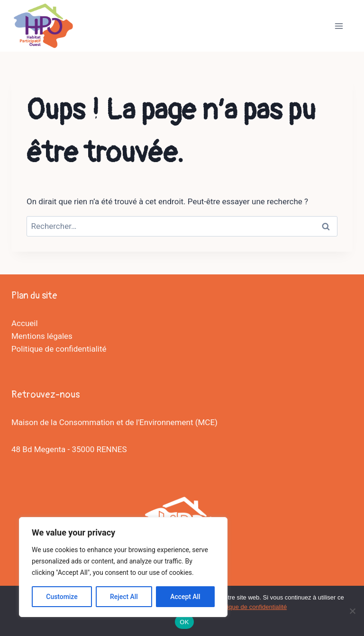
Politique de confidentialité (59, 349)
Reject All (124, 597)
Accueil (25, 323)
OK (184, 622)
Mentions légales (42, 336)
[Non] (352, 611)
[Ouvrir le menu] (339, 26)
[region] (123, 567)
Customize (62, 597)
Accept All (185, 597)
